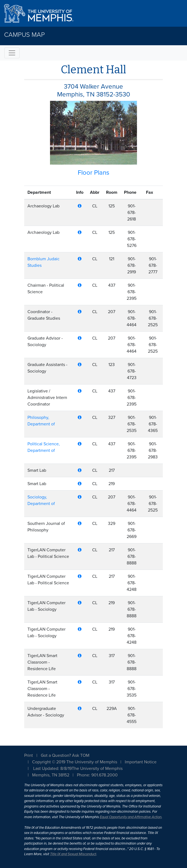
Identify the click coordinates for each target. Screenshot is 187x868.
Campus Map (24, 35)
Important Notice (141, 762)
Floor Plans (93, 173)
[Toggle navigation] (12, 53)
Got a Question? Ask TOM (65, 755)
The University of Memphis (97, 769)
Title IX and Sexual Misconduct (73, 854)
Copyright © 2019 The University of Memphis (75, 762)
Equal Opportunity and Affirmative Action (131, 817)
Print (29, 755)
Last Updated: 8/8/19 (52, 769)
